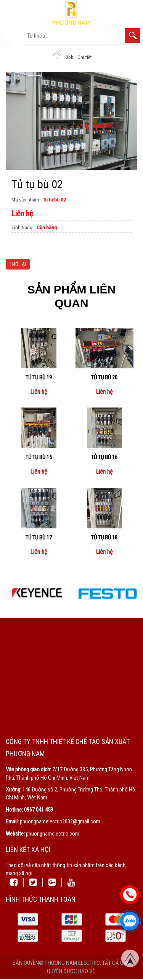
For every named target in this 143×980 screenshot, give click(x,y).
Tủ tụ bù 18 (104, 538)
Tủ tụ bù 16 (104, 457)
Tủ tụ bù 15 (39, 457)
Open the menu (11, 36)
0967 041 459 (39, 810)
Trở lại (18, 264)
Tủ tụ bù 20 (104, 377)
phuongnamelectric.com (53, 834)
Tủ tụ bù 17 (39, 538)
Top (130, 959)
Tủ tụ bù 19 (39, 377)
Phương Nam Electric (72, 963)
